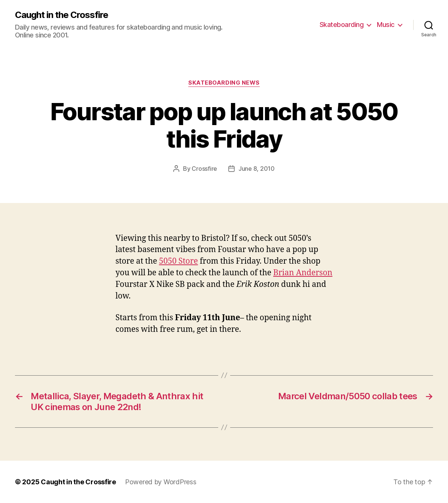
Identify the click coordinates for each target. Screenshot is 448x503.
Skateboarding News (224, 83)
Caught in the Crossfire (62, 15)
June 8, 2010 (257, 169)
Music (386, 25)
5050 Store (179, 261)
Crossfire (204, 169)
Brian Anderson (303, 273)
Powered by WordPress (161, 482)
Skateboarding (342, 25)
